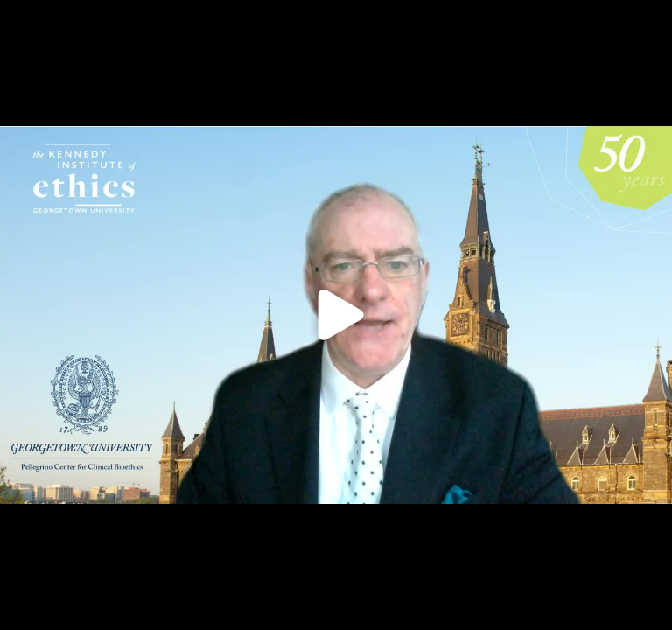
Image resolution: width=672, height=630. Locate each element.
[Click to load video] (336, 315)
